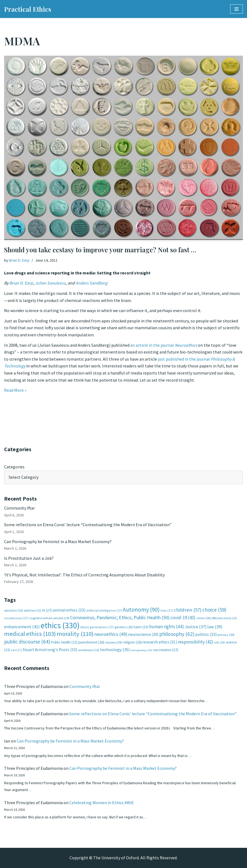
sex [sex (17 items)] (16, 650)
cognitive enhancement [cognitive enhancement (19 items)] (49, 618)
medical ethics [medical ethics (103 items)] (30, 634)
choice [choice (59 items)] (214, 610)
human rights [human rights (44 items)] (167, 627)
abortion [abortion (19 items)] (13, 610)
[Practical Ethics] (28, 9)
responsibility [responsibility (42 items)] (195, 642)
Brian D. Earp (19, 260)
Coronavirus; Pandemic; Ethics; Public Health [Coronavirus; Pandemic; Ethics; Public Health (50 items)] (120, 617)
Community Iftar (19, 508)
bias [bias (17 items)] (167, 610)
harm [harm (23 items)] (141, 627)
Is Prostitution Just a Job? (29, 558)
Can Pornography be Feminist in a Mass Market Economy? (58, 541)
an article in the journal (164, 345)
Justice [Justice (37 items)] (196, 627)
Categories (14, 467)
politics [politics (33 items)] (206, 634)
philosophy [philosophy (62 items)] (177, 634)
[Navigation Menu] (237, 9)
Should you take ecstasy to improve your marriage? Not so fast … (100, 250)
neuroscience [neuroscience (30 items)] (143, 634)
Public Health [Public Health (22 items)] (64, 642)
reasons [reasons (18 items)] (113, 642)
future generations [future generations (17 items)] (97, 627)
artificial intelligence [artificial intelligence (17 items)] (104, 610)
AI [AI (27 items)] (47, 610)
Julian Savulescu (50, 283)
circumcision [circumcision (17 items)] (16, 618)
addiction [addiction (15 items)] (32, 610)
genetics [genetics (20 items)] (124, 627)
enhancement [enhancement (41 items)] (22, 627)
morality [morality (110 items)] (75, 634)
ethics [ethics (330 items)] (60, 625)
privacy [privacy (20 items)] (226, 635)
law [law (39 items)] (215, 627)
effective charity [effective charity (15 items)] (224, 618)
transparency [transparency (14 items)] (141, 650)
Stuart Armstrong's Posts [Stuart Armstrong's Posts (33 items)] (50, 650)
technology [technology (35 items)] (115, 649)
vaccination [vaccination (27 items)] (166, 650)
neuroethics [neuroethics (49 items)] (111, 634)
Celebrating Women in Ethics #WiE (102, 803)
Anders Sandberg (91, 283)
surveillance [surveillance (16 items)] (89, 650)
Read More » (15, 390)
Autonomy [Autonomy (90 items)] (141, 610)
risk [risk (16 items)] (219, 642)
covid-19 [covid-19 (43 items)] (183, 618)
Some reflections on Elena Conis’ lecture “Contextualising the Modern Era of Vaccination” (88, 525)
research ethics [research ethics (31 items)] (160, 642)
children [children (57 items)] (188, 610)
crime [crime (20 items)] (204, 618)
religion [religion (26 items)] (132, 642)
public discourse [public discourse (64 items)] (27, 642)
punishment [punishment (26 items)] (91, 642)
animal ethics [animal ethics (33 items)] (69, 610)
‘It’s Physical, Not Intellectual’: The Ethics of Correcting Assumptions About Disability (84, 575)
